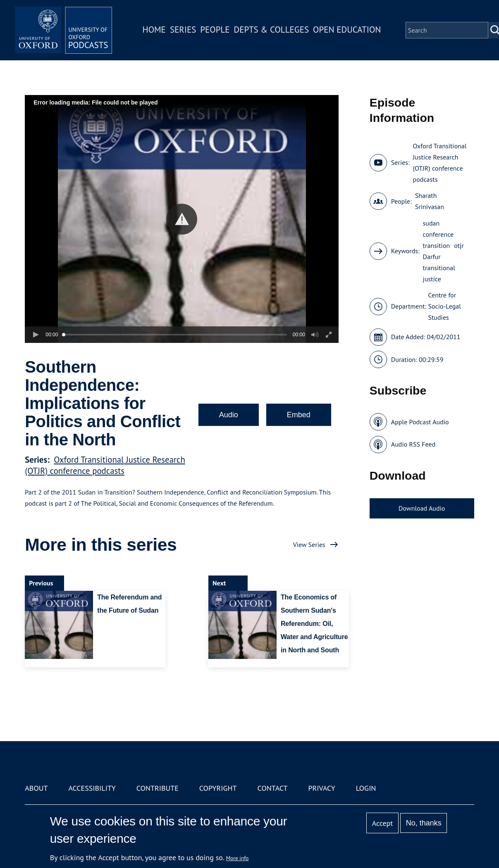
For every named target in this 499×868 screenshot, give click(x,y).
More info (238, 858)
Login (366, 788)
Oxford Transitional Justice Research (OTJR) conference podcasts (105, 465)
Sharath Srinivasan (430, 201)
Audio (229, 415)
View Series (309, 545)
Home (155, 30)
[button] (182, 219)
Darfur (432, 257)
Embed (299, 415)
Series (184, 30)
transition (437, 245)
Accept (383, 823)
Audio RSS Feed (413, 444)
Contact (273, 788)
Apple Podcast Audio (420, 422)
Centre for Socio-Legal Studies (444, 306)
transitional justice (439, 273)
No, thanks (424, 823)
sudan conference (438, 229)
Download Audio (422, 508)
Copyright (218, 788)
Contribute (158, 788)
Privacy (321, 788)
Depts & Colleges (272, 30)
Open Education (348, 30)
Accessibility (92, 788)
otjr (459, 245)
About (36, 788)
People (216, 30)
